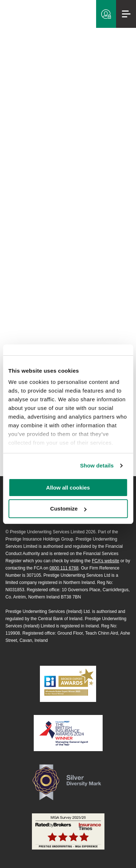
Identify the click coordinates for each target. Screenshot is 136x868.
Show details (97, 465)
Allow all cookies (68, 488)
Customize (68, 509)
